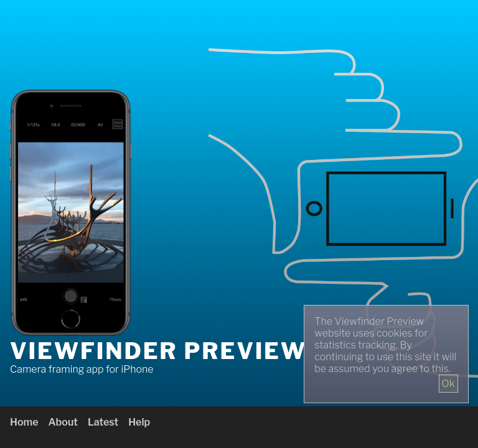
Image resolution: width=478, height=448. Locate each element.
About (63, 422)
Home (24, 422)
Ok (448, 384)
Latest (103, 422)
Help (139, 422)
